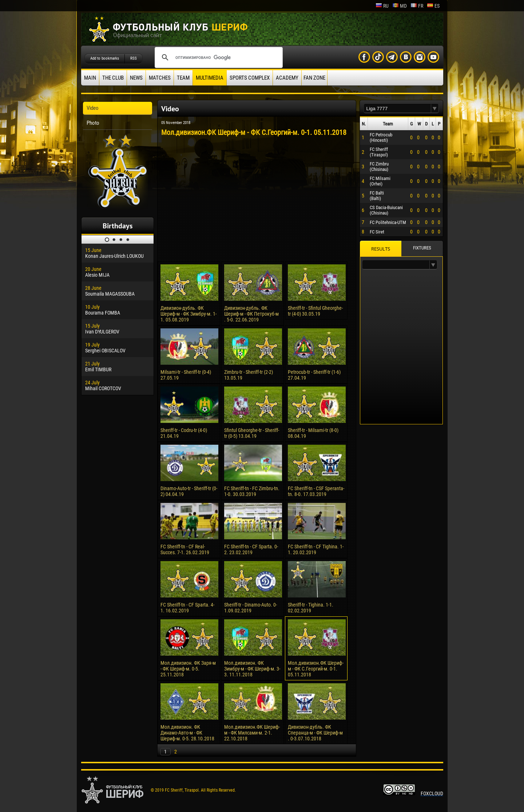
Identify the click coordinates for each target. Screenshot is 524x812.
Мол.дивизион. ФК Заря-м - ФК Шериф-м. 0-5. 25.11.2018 (188, 669)
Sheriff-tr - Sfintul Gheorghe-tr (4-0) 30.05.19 (315, 311)
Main (90, 78)
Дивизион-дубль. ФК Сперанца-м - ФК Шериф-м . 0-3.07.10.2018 (315, 733)
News (136, 78)
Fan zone (314, 78)
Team (183, 78)
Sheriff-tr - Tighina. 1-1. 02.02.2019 (311, 608)
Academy (287, 78)
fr (417, 6)
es (433, 6)
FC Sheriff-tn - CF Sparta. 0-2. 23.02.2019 (251, 549)
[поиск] (218, 57)
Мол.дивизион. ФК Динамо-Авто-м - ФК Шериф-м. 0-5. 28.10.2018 (187, 733)
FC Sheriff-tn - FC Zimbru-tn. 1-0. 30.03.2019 (252, 491)
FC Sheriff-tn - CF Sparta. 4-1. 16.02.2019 (187, 608)
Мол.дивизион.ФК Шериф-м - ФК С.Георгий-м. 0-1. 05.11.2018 (316, 669)
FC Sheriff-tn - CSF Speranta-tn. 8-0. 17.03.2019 (316, 491)
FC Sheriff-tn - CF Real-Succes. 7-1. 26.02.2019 (185, 549)
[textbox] (397, 109)
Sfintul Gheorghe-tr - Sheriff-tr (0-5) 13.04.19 (252, 433)
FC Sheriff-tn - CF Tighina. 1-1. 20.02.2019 (316, 549)
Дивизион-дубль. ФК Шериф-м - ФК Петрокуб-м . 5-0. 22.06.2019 (251, 314)
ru (382, 6)
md (400, 6)
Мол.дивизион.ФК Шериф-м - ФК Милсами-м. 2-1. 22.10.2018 (252, 733)
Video (93, 108)
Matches (160, 78)
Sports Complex (250, 78)
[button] (435, 109)
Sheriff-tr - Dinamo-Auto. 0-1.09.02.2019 (251, 608)
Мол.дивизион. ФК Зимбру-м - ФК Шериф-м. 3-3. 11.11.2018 (252, 669)
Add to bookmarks (105, 58)
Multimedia (210, 78)
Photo (93, 123)
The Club (113, 78)
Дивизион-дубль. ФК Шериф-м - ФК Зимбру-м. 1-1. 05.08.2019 (188, 314)
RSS (134, 58)
